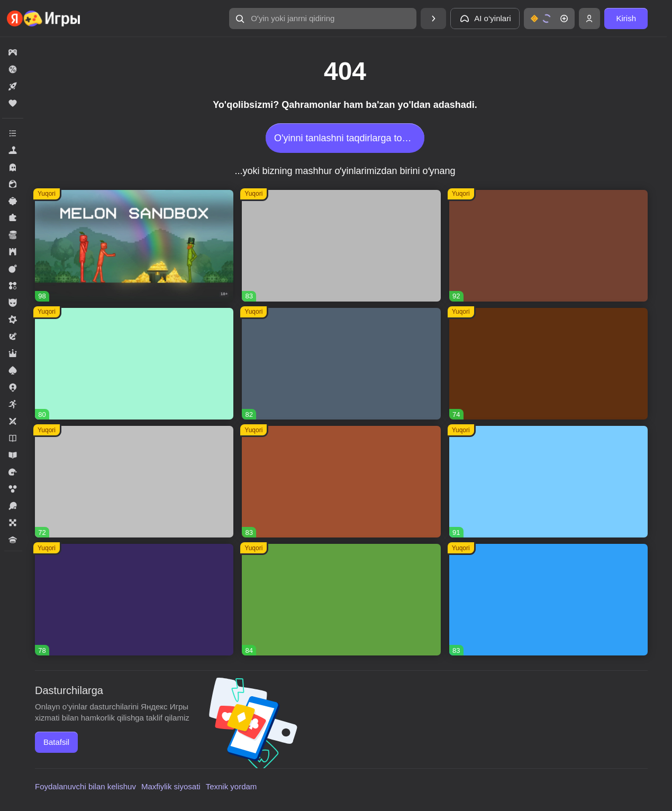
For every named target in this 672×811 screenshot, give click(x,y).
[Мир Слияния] (341, 364)
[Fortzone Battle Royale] (341, 600)
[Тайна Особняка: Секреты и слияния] (548, 246)
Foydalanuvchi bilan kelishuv (85, 786)
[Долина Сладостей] (341, 482)
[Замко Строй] (134, 600)
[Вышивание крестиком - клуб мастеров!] (341, 246)
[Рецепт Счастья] (548, 482)
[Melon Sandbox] (134, 246)
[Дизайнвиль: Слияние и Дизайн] (134, 364)
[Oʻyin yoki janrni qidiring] (323, 19)
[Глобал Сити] (548, 364)
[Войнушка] (134, 482)
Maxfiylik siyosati (171, 786)
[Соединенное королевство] (548, 600)
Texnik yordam (231, 786)
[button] (323, 19)
